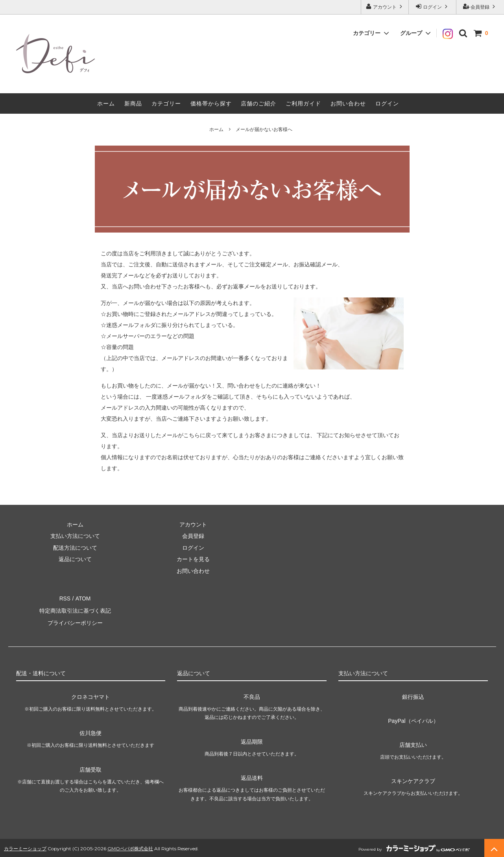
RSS (65, 598)
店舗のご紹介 (258, 103)
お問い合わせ (348, 103)
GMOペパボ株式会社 (130, 847)
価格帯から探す (211, 103)
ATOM (83, 598)
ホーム (106, 103)
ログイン (433, 6)
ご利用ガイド (303, 103)
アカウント (385, 6)
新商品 (133, 103)
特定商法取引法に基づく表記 (75, 610)
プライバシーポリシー (75, 621)
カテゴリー (166, 103)
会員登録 (480, 6)
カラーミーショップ (25, 847)
